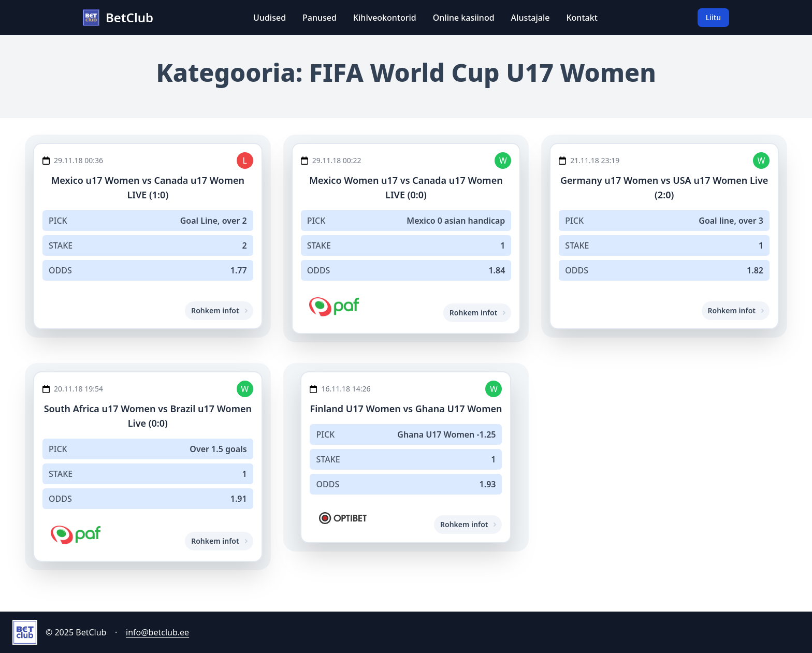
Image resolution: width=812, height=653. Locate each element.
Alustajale (531, 18)
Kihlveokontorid (385, 18)
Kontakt (582, 18)
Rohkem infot (219, 310)
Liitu (713, 17)
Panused (320, 18)
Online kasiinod (464, 18)
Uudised (270, 18)
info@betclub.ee (157, 632)
